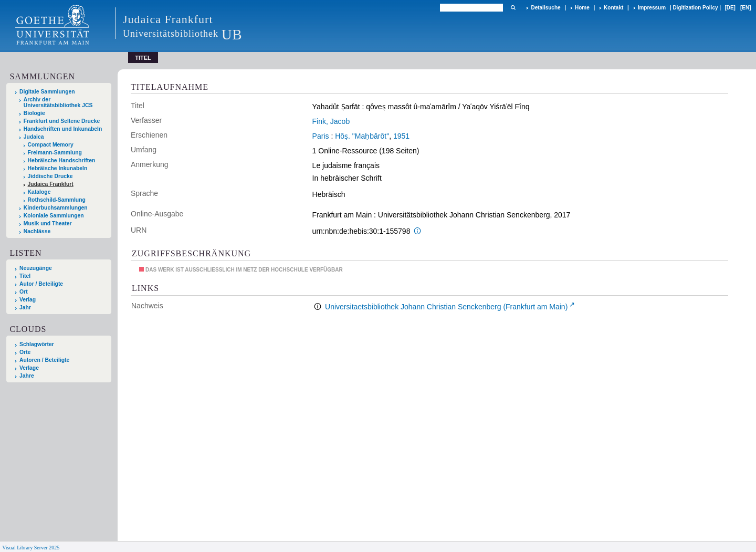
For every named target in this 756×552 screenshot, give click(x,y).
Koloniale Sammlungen (54, 216)
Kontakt (613, 8)
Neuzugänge (36, 268)
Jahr (25, 308)
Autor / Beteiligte (41, 284)
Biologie (34, 113)
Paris (321, 136)
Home (582, 8)
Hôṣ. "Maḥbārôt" (362, 136)
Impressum (652, 8)
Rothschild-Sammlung (57, 200)
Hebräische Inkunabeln (58, 168)
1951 (401, 136)
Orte (25, 352)
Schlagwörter (37, 344)
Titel (25, 276)
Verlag (28, 300)
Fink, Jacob (331, 121)
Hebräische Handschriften (62, 160)
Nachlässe (37, 231)
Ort (24, 292)
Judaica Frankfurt (51, 184)
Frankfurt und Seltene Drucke (62, 121)
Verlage (29, 368)
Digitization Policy (695, 8)
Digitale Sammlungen (47, 92)
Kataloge (39, 192)
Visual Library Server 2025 (31, 548)
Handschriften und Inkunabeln (63, 129)
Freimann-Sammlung (55, 153)
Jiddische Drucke (50, 176)
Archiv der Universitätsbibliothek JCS (58, 102)
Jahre (27, 376)
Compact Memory (51, 145)
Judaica (34, 137)
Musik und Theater (48, 223)
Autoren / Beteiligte (44, 360)
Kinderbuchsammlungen (56, 208)
